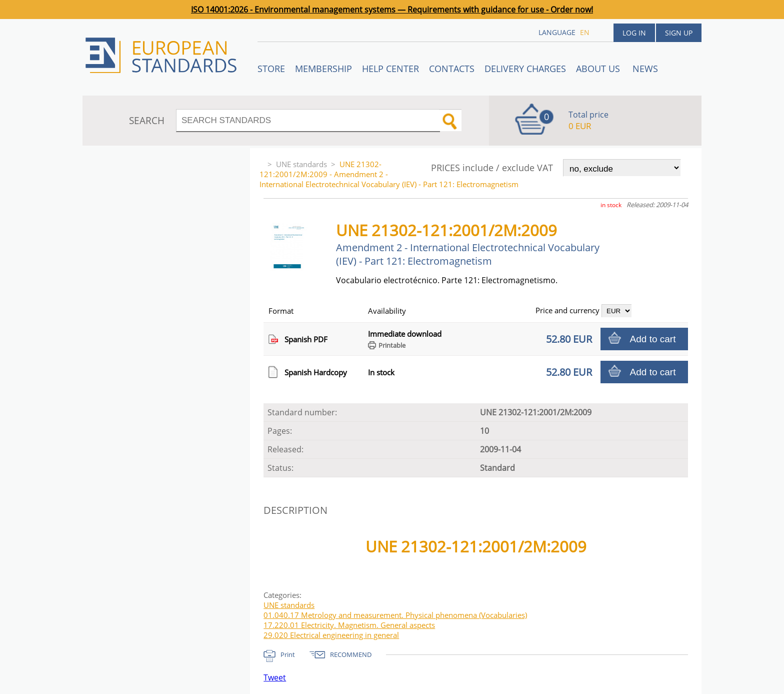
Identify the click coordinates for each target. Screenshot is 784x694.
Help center (390, 69)
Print (288, 654)
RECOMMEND (351, 654)
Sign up (679, 33)
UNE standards (301, 164)
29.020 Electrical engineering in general (331, 635)
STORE (271, 69)
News (645, 69)
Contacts (452, 69)
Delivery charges (525, 69)
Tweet (275, 677)
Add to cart (653, 339)
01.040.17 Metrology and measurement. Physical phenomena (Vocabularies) (395, 615)
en (585, 32)
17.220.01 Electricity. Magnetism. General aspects (349, 625)
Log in (634, 33)
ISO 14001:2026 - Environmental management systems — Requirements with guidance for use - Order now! (392, 10)
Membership (323, 69)
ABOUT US (599, 69)
